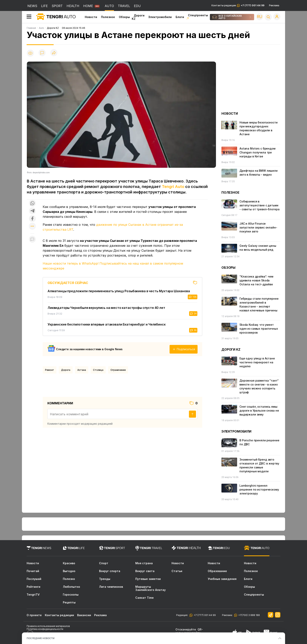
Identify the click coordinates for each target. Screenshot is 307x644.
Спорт (104, 563)
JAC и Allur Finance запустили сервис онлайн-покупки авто (258, 227)
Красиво (69, 563)
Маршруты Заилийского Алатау (150, 588)
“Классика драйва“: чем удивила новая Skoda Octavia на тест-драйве (256, 280)
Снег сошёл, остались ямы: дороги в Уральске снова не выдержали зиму (259, 410)
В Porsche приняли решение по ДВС (259, 442)
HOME (88, 6)
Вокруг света (145, 571)
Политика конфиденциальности (45, 629)
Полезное (108, 17)
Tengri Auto (173, 187)
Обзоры (124, 17)
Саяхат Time (144, 598)
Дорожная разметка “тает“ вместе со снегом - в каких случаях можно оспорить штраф (259, 386)
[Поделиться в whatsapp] (32, 204)
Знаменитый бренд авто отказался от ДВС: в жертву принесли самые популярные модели (259, 465)
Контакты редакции (238, 5)
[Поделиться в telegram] (32, 211)
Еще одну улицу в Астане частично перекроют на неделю (257, 362)
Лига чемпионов (111, 587)
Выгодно (69, 571)
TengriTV (33, 595)
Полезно (69, 579)
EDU (137, 6)
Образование (217, 571)
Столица (98, 370)
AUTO (109, 6)
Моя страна (144, 563)
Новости (91, 17)
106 (193, 297)
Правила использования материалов (48, 626)
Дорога (66, 370)
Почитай (33, 571)
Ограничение (118, 370)
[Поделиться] (54, 53)
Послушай (34, 579)
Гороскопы (71, 595)
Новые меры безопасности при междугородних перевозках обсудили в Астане (259, 128)
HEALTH (73, 6)
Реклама (274, 5)
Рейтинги (33, 587)
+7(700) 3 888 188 (248, 615)
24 (193, 314)
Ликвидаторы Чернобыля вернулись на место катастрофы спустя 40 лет (106, 308)
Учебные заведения (222, 579)
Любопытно (71, 587)
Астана (82, 370)
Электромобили (160, 17)
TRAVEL (124, 6)
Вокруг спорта (110, 571)
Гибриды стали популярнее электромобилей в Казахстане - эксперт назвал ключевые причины (259, 304)
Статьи (177, 571)
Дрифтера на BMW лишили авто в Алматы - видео (259, 173)
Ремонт (50, 370)
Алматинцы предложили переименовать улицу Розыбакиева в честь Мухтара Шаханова (119, 291)
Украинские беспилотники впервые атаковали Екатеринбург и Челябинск (107, 324)
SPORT (57, 6)
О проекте (34, 615)
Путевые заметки (148, 579)
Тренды (105, 579)
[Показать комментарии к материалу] (32, 239)
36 (193, 330)
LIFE (44, 6)
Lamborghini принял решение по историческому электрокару (259, 489)
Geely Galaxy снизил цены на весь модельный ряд (258, 248)
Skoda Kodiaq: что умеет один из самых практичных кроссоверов (259, 329)
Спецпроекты (254, 595)
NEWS (32, 6)
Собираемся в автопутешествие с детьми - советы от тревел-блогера (259, 205)
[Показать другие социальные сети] (32, 226)
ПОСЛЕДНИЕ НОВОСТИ (41, 638)
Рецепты (69, 602)
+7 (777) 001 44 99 (204, 615)
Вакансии (84, 615)
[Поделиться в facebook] (32, 219)
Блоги (180, 17)
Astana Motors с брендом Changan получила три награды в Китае (257, 152)
